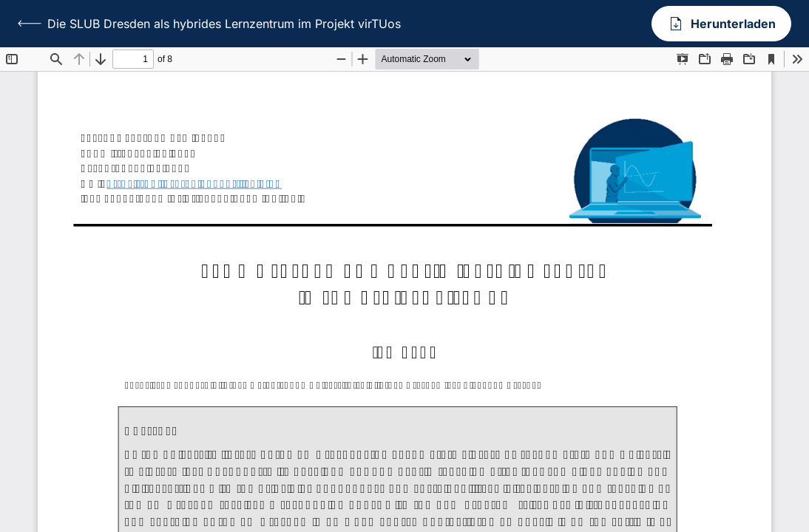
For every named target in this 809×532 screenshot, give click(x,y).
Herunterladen (721, 24)
